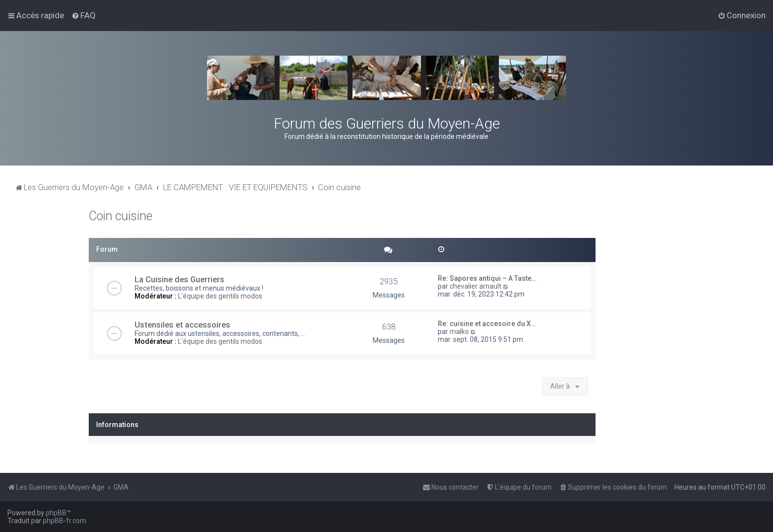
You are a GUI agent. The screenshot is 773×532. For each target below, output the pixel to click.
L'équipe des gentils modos (220, 296)
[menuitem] (84, 15)
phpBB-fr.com (65, 521)
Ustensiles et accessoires (182, 325)
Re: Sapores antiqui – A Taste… (487, 278)
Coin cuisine (121, 216)
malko (459, 332)
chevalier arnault (475, 286)
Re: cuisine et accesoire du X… (487, 324)
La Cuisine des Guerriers (179, 279)
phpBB (56, 513)
